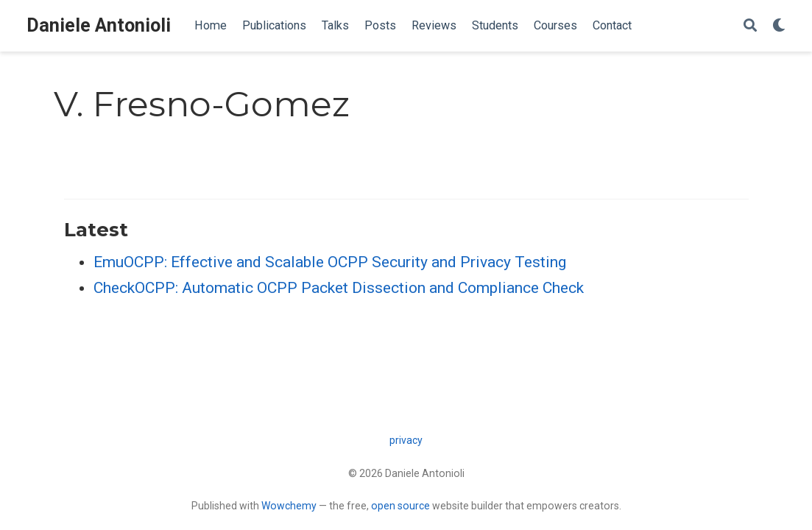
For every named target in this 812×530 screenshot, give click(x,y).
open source (400, 506)
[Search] (750, 26)
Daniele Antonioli (99, 25)
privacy (406, 440)
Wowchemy (289, 506)
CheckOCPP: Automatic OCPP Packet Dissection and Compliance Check (339, 288)
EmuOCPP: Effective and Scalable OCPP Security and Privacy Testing (330, 262)
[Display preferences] (779, 26)
